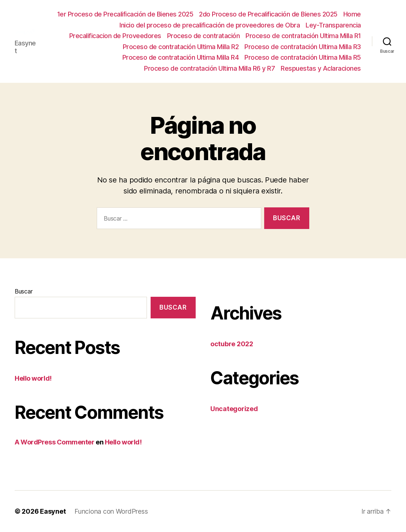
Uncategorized (234, 409)
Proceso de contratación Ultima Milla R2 (181, 47)
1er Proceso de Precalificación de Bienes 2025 (125, 14)
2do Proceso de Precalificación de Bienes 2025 (268, 14)
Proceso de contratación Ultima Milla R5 (303, 57)
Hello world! (33, 378)
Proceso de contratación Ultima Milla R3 (303, 47)
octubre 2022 (232, 344)
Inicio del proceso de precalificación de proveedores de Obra (210, 25)
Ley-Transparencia (333, 25)
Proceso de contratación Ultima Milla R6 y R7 (209, 68)
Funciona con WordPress (111, 511)
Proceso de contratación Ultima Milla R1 (303, 36)
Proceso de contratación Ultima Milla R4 (181, 57)
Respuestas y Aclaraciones (321, 68)
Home (352, 14)
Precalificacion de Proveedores (115, 36)
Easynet (53, 511)
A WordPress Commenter (55, 442)
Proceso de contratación (204, 36)
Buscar (23, 291)
